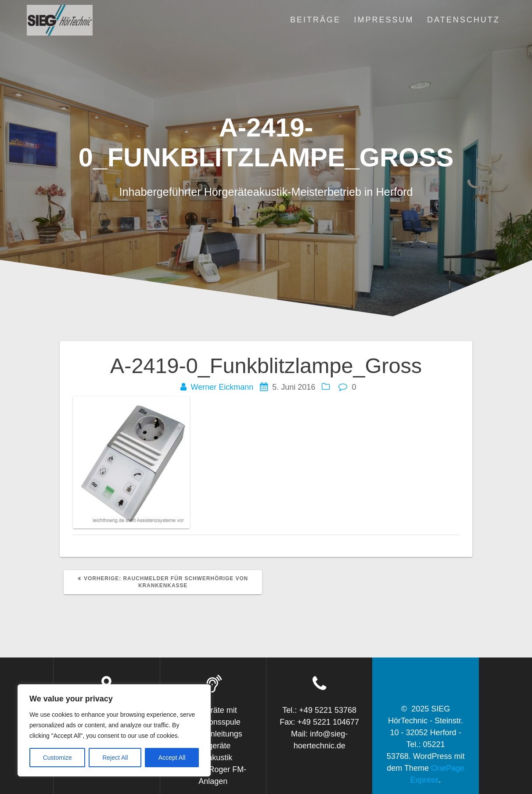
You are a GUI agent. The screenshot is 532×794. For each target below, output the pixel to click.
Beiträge (315, 20)
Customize (58, 758)
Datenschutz (464, 20)
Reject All (115, 758)
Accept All (172, 758)
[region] (114, 730)
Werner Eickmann (222, 387)
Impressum (384, 20)
